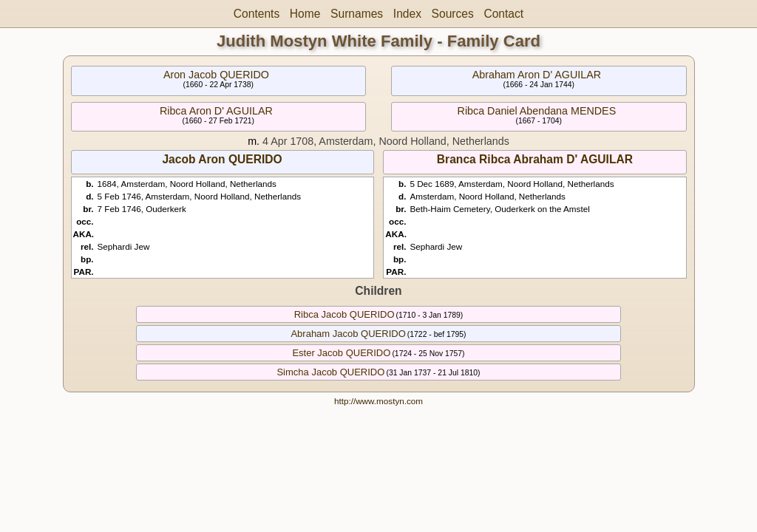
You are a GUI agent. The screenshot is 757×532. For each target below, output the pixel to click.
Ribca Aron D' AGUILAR (216, 111)
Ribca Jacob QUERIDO (344, 314)
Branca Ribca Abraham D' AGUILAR (535, 159)
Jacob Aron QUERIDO (222, 159)
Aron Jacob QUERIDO (216, 75)
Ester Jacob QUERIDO (341, 353)
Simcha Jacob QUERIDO (330, 372)
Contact (503, 14)
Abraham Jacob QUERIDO (348, 334)
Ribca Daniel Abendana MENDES (537, 111)
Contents (257, 14)
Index (407, 14)
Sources (453, 14)
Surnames (357, 14)
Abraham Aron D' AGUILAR (537, 75)
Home (305, 14)
